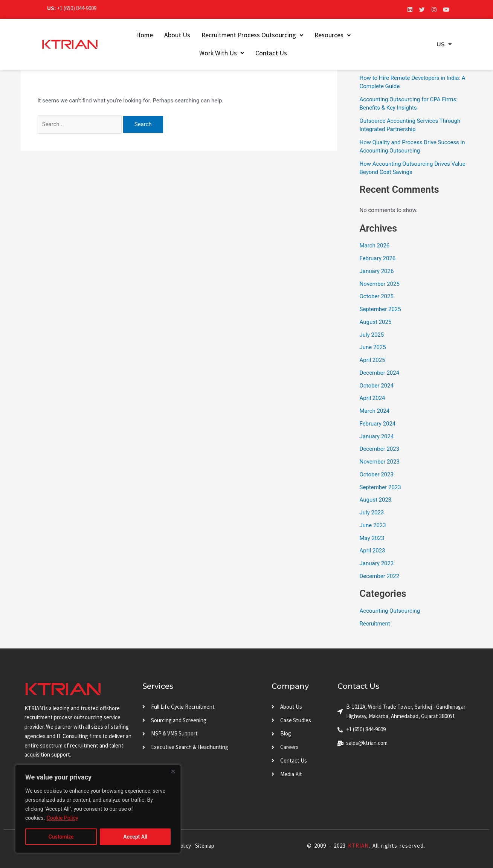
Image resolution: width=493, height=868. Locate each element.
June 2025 (373, 347)
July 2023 (372, 513)
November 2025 (380, 284)
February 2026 (378, 258)
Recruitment (375, 624)
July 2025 (372, 335)
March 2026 (375, 246)
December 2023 (380, 449)
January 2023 (377, 563)
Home (138, 35)
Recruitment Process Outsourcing (246, 35)
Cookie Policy (63, 818)
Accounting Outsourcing (390, 611)
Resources (327, 35)
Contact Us (266, 53)
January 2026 (377, 271)
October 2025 (377, 296)
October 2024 (377, 386)
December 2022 (380, 576)
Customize (61, 837)
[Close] (173, 771)
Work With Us (378, 35)
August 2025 (376, 322)
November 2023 (380, 462)
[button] (246, 35)
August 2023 (376, 500)
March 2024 (375, 411)
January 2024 (377, 436)
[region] (98, 809)
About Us (171, 35)
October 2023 (377, 474)
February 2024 (378, 424)
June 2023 (373, 525)
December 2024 (380, 373)
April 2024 (372, 398)
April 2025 (372, 360)
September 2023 (380, 487)
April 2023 (372, 551)
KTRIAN (358, 846)
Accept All (135, 837)
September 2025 (380, 309)
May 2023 (372, 538)
